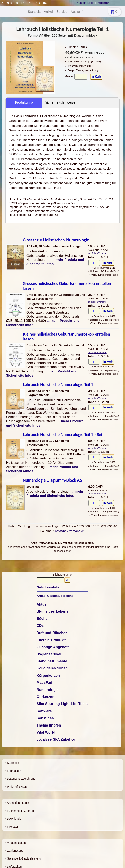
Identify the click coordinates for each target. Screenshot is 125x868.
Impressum (14, 771)
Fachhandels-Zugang (20, 811)
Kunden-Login (86, 3)
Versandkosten (16, 843)
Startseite (13, 763)
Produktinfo (24, 102)
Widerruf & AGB (17, 787)
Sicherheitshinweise (60, 102)
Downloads (14, 819)
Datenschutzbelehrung (21, 779)
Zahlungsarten (16, 851)
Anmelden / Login (18, 803)
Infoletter (13, 827)
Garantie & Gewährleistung (24, 858)
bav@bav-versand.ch (70, 531)
